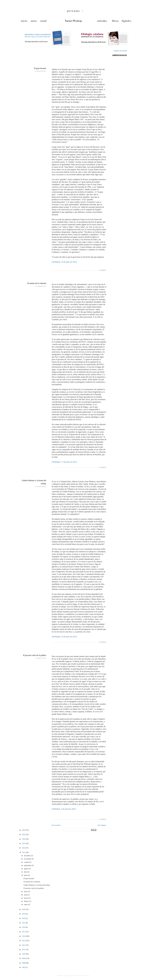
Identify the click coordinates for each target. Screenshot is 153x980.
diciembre (27, 856)
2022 (24, 848)
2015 (24, 932)
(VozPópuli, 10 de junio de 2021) (64, 637)
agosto (26, 869)
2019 (24, 914)
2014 (24, 936)
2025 (24, 835)
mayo (26, 892)
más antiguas (102, 825)
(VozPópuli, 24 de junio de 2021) (64, 262)
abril (26, 895)
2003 (24, 967)
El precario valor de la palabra (35, 655)
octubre (27, 862)
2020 (24, 909)
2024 (24, 839)
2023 (24, 843)
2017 (24, 923)
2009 (24, 958)
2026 (24, 830)
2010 (24, 954)
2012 (24, 945)
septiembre (28, 865)
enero (26, 905)
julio (26, 872)
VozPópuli (103, 270)
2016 (24, 927)
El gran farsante (40, 68)
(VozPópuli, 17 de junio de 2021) (64, 462)
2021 (24, 852)
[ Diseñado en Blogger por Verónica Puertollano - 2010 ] (73, 975)
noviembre (28, 859)
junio (26, 875)
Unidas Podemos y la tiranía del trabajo (37, 885)
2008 (24, 963)
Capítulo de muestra (120, 51)
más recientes (56, 825)
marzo (26, 898)
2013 (24, 941)
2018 (24, 918)
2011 (24, 950)
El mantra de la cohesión (37, 283)
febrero (27, 901)
